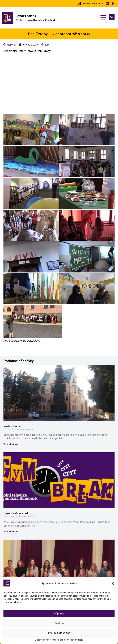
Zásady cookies (43, 640)
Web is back (12, 426)
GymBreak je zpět (16, 513)
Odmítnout (59, 623)
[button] (113, 584)
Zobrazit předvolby (59, 633)
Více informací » (11, 444)
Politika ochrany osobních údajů (68, 640)
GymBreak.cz (26, 16)
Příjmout (59, 614)
